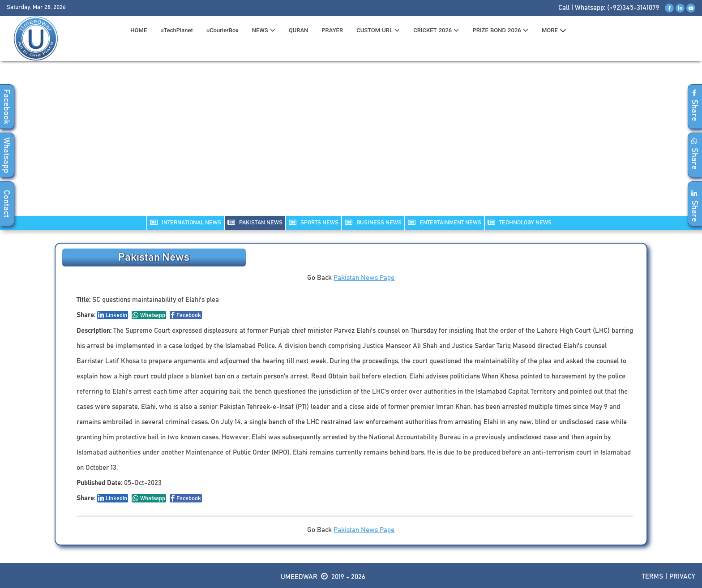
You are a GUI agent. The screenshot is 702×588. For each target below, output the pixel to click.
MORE (554, 30)
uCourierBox (223, 30)
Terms (653, 577)
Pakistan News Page (364, 278)
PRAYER (332, 30)
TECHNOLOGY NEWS (520, 222)
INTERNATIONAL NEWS (186, 222)
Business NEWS (373, 222)
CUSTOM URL (378, 30)
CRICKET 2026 (436, 30)
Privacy (682, 577)
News (264, 30)
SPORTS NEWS (314, 222)
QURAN (299, 30)
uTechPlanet (177, 30)
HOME (139, 30)
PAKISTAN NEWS (255, 222)
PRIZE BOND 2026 (500, 30)
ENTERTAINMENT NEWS (445, 222)
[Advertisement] (351, 144)
